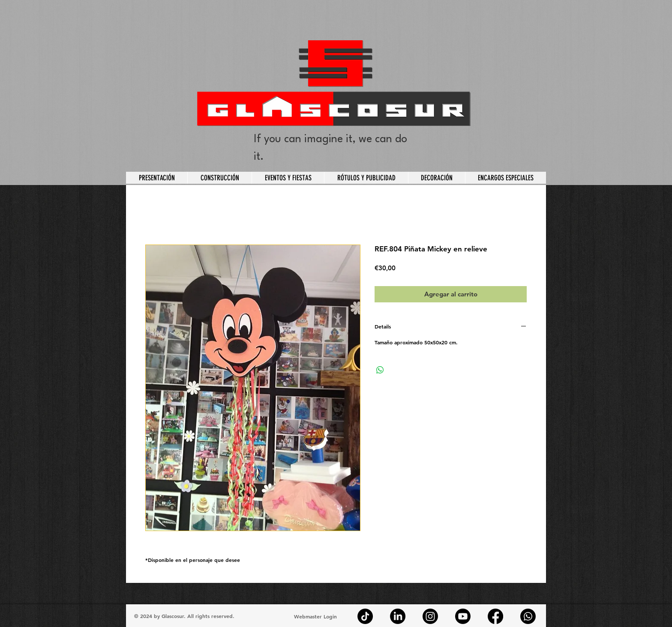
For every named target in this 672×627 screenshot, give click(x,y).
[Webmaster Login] (315, 616)
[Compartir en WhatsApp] (380, 370)
